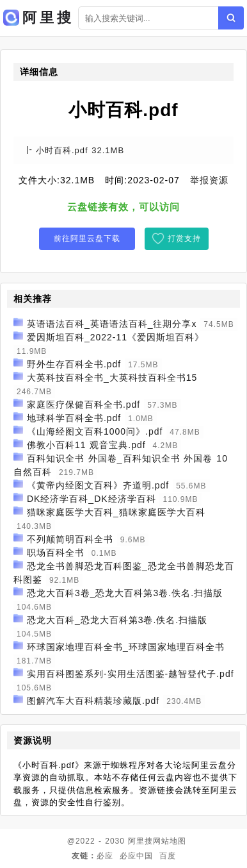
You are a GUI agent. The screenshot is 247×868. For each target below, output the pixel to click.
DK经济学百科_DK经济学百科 (92, 499)
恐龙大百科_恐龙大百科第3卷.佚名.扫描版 (117, 620)
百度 (168, 856)
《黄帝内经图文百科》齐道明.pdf (98, 485)
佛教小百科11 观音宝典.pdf (86, 445)
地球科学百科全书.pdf (74, 418)
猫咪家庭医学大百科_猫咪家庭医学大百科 (116, 512)
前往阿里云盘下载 (87, 238)
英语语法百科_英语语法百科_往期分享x (112, 324)
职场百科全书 (56, 553)
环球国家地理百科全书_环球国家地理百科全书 (126, 647)
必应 (105, 856)
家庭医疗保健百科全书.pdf (84, 405)
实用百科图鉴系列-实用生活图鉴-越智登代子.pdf (131, 674)
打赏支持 (184, 238)
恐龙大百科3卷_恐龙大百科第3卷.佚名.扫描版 (125, 593)
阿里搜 (140, 841)
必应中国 (136, 856)
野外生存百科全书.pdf (74, 364)
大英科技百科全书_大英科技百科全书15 (112, 378)
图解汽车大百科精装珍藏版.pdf (93, 701)
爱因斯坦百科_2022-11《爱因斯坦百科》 (116, 337)
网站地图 (170, 841)
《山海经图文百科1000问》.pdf (95, 431)
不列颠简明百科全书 (70, 539)
